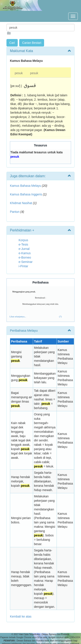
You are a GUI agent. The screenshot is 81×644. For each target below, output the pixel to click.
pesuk (19, 73)
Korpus (23, 240)
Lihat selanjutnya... (18, 317)
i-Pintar (23, 266)
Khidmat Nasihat (21, 203)
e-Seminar (26, 262)
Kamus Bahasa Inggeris (26, 194)
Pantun (15, 212)
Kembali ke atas (21, 616)
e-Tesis (23, 244)
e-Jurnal (24, 249)
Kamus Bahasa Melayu (26, 186)
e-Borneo (25, 257)
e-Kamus (25, 253)
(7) (60, 317)
